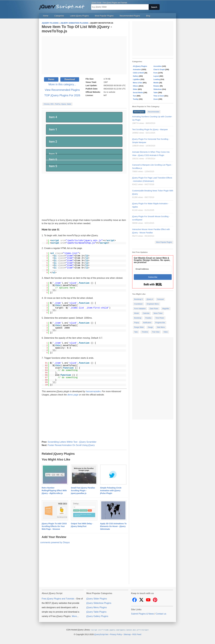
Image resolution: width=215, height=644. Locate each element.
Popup (137, 323)
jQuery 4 (150, 299)
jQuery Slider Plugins (97, 599)
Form (155, 73)
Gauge (150, 327)
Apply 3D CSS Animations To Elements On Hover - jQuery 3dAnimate (113, 526)
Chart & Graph (159, 70)
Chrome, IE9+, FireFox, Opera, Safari (57, 104)
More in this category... (62, 84)
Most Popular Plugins (104, 16)
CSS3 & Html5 (138, 73)
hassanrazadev (93, 391)
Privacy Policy (116, 634)
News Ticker (158, 313)
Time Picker (160, 318)
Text (135, 96)
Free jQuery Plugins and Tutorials (63, 5)
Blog (148, 16)
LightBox (136, 79)
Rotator (156, 86)
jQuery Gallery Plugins (97, 616)
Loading (157, 79)
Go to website (109, 92)
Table (155, 93)
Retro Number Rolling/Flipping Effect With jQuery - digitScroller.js (54, 491)
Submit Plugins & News (142, 614)
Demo (51, 79)
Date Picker (154, 309)
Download (70, 79)
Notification (147, 323)
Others (136, 86)
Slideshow (157, 89)
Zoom (156, 99)
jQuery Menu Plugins (97, 607)
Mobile (156, 83)
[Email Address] (153, 269)
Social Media (138, 93)
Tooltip (136, 99)
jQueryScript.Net (101, 634)
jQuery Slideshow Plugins (99, 603)
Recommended (154, 112)
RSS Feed (137, 634)
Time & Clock (159, 96)
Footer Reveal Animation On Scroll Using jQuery (71, 445)
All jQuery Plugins (140, 66)
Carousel (160, 299)
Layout (156, 76)
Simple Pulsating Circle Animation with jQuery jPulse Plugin (111, 491)
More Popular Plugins (164, 242)
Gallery (136, 76)
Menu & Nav (138, 83)
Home (46, 16)
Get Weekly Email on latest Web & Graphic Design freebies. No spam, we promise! (152, 260)
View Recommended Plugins (62, 90)
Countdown (138, 304)
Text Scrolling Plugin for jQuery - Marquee (150, 129)
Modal (137, 313)
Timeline (145, 332)
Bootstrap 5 (138, 299)
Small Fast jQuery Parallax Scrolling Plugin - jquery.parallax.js (83, 491)
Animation (137, 70)
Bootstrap (138, 318)
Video (166, 332)
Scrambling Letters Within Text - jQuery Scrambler (72, 442)
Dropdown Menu (153, 304)
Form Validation (140, 309)
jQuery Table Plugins (96, 612)
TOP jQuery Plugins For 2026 (62, 95)
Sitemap (127, 634)
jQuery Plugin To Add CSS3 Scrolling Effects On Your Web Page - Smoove (54, 526)
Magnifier (166, 309)
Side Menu (161, 327)
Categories (59, 16)
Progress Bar (160, 323)
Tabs (136, 332)
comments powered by (55, 542)
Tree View (156, 332)
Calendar (146, 313)
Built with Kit (153, 284)
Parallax (148, 318)
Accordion (157, 66)
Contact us (161, 614)
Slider (135, 89)
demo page (73, 395)
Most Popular (139, 112)
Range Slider (139, 327)
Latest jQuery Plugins (79, 16)
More (74, 616)
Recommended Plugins (130, 16)
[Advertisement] (84, 55)
